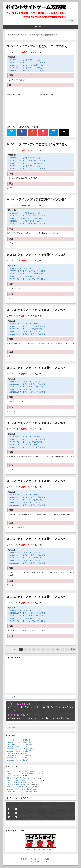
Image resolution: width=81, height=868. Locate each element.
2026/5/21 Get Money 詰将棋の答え (18, 754)
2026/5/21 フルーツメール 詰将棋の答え (19, 740)
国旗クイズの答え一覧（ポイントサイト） (20, 778)
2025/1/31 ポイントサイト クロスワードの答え (26, 60)
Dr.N (39, 772)
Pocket (43, 134)
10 (48, 650)
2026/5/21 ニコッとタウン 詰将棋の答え (19, 742)
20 (53, 650)
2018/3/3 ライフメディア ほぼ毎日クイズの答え (36, 597)
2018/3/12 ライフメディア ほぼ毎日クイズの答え (37, 46)
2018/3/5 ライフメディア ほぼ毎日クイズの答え (36, 481)
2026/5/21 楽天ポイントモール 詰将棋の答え (21, 749)
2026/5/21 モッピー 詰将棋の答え (17, 747)
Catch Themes (46, 862)
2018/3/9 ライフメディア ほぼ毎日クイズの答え (36, 255)
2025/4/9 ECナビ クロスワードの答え (18, 787)
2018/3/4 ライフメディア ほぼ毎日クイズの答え (36, 539)
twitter (11, 134)
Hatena (54, 134)
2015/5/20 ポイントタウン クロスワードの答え (21, 772)
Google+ (33, 134)
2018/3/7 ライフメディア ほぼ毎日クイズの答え (36, 368)
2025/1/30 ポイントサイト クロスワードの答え (26, 68)
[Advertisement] (23, 110)
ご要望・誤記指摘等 (13, 776)
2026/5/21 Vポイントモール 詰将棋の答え (20, 745)
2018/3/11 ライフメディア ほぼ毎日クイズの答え (37, 145)
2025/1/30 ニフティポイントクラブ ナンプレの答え (27, 63)
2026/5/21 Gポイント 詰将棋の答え (18, 760)
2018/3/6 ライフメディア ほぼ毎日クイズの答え (36, 423)
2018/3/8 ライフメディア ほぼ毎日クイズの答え (36, 310)
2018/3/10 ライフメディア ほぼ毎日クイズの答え (37, 200)
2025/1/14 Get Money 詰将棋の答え (18, 783)
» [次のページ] (67, 650)
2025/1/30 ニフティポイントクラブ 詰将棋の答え (27, 65)
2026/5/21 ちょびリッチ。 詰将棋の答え (19, 756)
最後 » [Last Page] (73, 650)
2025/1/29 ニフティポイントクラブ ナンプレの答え (27, 70)
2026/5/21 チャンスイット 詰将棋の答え (19, 751)
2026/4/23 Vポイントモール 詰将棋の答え (20, 789)
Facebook (22, 134)
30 (58, 650)
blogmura (64, 134)
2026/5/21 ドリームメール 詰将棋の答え (19, 758)
